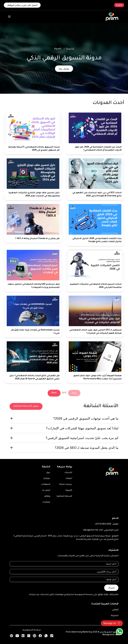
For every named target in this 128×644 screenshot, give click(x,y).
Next (54, 393)
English (119, 5)
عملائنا (47, 479)
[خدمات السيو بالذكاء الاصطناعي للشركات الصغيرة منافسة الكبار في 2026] (95, 271)
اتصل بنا (46, 490)
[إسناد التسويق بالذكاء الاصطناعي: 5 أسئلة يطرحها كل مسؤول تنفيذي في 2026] (33, 134)
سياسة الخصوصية (32, 630)
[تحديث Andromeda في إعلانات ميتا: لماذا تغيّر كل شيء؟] (33, 317)
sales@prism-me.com (93, 530)
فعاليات (46, 502)
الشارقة (115, 616)
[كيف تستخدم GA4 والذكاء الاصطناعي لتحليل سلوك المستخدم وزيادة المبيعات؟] (33, 271)
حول (48, 473)
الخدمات (68, 473)
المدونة (69, 490)
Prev (74, 393)
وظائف (47, 496)
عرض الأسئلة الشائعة (26, 406)
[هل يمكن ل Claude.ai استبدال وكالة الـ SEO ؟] (33, 225)
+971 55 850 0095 (103, 524)
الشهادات (46, 485)
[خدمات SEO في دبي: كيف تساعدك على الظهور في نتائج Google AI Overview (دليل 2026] (95, 179)
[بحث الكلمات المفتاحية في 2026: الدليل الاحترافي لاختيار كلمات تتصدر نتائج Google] (95, 225)
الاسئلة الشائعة (64, 496)
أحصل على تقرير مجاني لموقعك (22, 5)
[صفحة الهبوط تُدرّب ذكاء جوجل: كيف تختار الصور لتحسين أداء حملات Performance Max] (95, 362)
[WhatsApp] (119, 632)
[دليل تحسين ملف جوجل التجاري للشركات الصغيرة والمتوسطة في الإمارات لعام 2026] (33, 179)
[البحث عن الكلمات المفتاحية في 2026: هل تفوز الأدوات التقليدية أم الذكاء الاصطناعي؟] (95, 134)
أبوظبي (115, 610)
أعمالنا (69, 479)
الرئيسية (70, 49)
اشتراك (111, 588)
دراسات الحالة (66, 485)
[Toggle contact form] (112, 623)
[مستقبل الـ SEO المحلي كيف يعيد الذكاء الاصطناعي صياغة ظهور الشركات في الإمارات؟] (95, 317)
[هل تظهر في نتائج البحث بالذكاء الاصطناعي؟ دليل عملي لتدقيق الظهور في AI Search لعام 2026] (33, 362)
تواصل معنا (64, 69)
